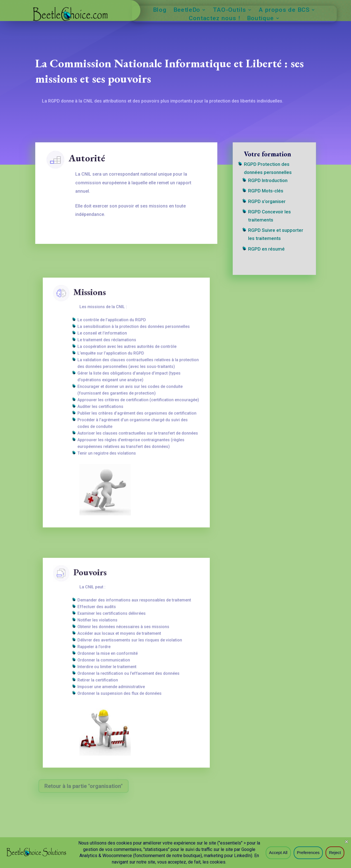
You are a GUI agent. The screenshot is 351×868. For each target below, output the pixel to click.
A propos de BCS (284, 10)
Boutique (260, 19)
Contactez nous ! (215, 19)
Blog (160, 10)
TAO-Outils (229, 10)
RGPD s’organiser (267, 205)
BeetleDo (187, 10)
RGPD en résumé (267, 250)
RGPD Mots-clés (266, 194)
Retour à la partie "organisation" (84, 786)
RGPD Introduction (268, 185)
